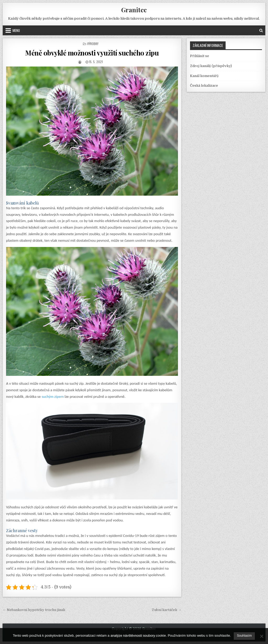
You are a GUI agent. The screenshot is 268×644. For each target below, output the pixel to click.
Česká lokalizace (204, 86)
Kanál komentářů (204, 76)
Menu (16, 30)
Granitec (134, 10)
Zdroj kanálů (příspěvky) (211, 66)
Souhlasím (244, 636)
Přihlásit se (200, 56)
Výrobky (93, 44)
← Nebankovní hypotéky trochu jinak (34, 610)
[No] (261, 636)
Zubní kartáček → (167, 610)
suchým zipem (53, 397)
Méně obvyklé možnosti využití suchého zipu (92, 53)
